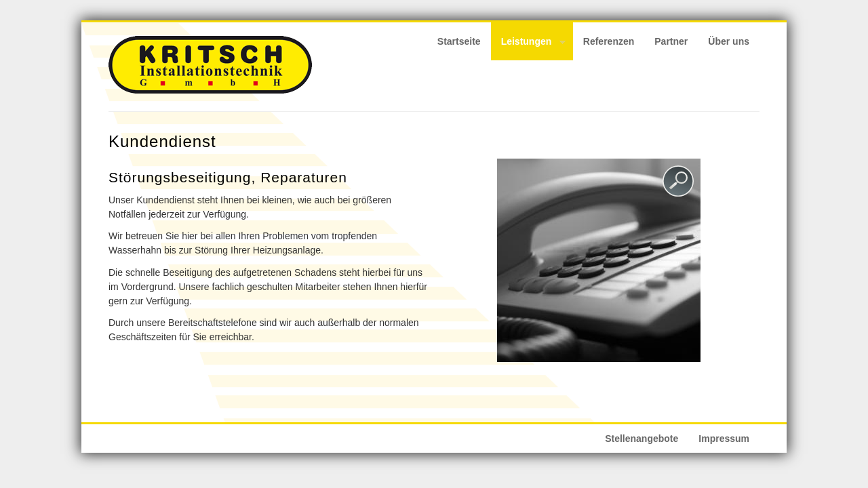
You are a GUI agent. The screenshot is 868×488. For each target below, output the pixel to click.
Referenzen (609, 41)
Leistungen (529, 43)
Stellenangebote (642, 439)
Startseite (459, 41)
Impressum (724, 439)
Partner (671, 41)
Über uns (729, 41)
